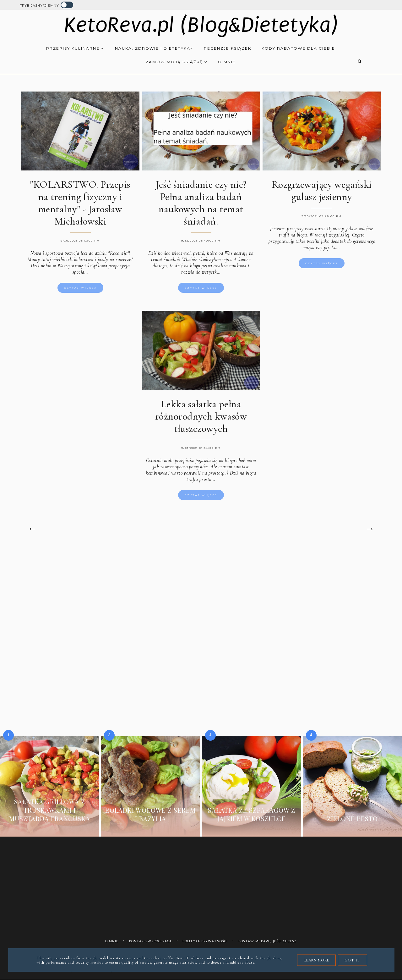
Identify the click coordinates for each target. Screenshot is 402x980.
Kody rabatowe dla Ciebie (298, 48)
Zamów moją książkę (177, 62)
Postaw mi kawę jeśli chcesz (268, 941)
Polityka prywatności (205, 941)
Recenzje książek (228, 48)
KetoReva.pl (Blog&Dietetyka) (201, 25)
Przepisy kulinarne (75, 48)
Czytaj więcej (80, 288)
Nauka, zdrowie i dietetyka (154, 48)
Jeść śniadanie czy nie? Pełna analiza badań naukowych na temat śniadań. (201, 203)
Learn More (316, 960)
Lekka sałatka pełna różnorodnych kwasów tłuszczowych (201, 416)
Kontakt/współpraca (151, 941)
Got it (353, 960)
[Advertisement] (201, 602)
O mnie (227, 62)
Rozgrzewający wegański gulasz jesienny (322, 191)
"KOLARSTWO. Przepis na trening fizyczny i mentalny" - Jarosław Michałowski (80, 203)
